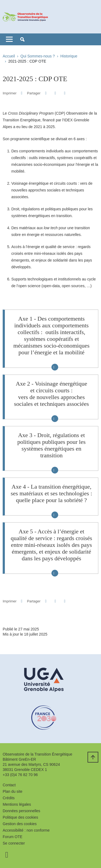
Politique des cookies (20, 817)
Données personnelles (21, 811)
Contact (9, 785)
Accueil (9, 56)
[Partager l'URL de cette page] (65, 93)
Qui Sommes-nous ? (38, 56)
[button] (22, 39)
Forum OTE (13, 837)
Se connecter (14, 843)
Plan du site (13, 791)
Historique (69, 56)
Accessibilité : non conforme (26, 830)
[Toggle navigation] (9, 39)
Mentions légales (17, 804)
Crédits (9, 798)
